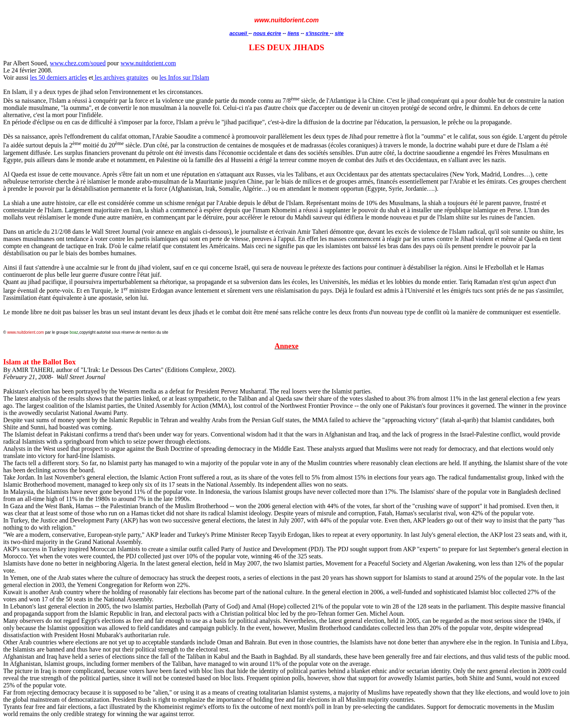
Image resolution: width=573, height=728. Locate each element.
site (339, 33)
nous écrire (267, 33)
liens (293, 33)
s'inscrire (318, 33)
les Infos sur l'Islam (184, 77)
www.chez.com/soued (78, 63)
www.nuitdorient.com (148, 63)
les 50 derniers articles (58, 77)
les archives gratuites (121, 77)
